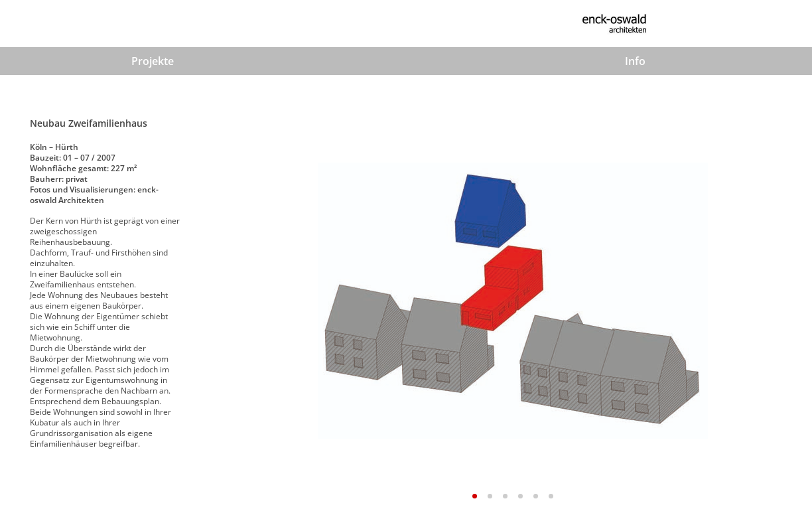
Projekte (153, 61)
